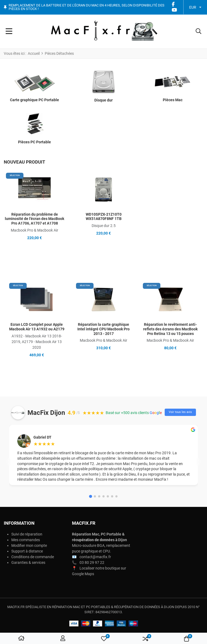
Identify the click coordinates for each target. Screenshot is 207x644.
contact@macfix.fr (95, 557)
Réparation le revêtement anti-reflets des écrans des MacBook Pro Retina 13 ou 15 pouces (170, 329)
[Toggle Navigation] (9, 32)
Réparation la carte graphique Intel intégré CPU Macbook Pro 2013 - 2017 (103, 329)
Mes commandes (26, 540)
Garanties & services (28, 562)
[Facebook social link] (173, 4)
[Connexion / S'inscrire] (63, 639)
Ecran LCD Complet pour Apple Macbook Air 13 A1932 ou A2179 (37, 327)
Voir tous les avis (180, 412)
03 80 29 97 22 (92, 562)
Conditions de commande (33, 557)
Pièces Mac (173, 100)
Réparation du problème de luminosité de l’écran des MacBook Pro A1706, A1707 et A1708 (34, 219)
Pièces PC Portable (34, 142)
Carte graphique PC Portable (34, 100)
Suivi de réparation (27, 534)
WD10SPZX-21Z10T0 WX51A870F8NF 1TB (104, 217)
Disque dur (103, 100)
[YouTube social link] (175, 10)
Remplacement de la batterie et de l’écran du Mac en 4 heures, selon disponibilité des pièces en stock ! (87, 7)
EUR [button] (193, 7)
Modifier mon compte (29, 545)
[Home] (21, 639)
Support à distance (27, 551)
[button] (199, 32)
